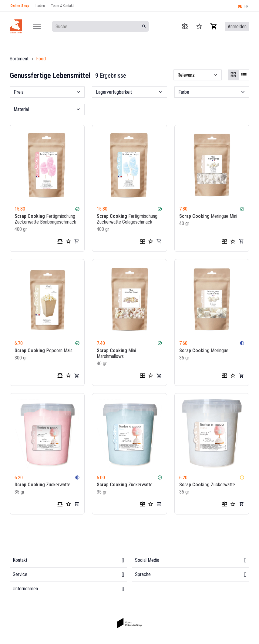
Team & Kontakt (62, 6)
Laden (40, 6)
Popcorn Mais (44, 350)
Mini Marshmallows (116, 353)
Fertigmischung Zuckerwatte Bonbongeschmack (45, 219)
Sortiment (19, 59)
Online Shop (20, 6)
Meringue (204, 350)
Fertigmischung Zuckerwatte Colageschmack (127, 219)
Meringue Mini (208, 216)
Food (41, 59)
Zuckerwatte (42, 485)
